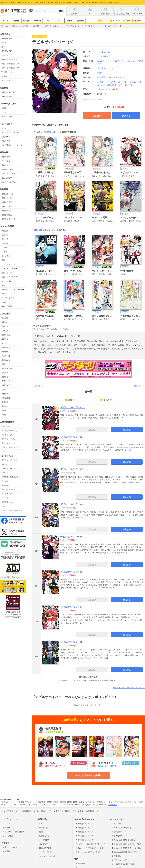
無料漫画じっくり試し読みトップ (35, 811)
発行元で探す (7, 178)
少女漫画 (5, 235)
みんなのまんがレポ (9, 182)
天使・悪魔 (106, 85)
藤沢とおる (6, 406)
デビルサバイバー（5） (73, 537)
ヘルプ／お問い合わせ (10, 133)
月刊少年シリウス (42, 230)
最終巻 (70, 400)
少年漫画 (5, 243)
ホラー (4, 294)
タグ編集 (64, 329)
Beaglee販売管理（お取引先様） (125, 852)
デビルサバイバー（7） (73, 607)
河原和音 (5, 352)
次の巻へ (138, 386)
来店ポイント (138, 21)
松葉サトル (125, 61)
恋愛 (3, 260)
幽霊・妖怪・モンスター (124, 85)
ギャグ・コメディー (9, 269)
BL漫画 (4, 252)
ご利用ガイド (7, 137)
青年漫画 (5, 239)
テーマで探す (7, 161)
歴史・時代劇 (7, 281)
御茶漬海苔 (6, 348)
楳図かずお (6, 339)
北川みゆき (6, 360)
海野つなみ (6, 335)
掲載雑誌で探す (8, 169)
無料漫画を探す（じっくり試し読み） (129, 688)
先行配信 (16, 21)
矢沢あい (5, 415)
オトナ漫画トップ (8, 81)
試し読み (97, 116)
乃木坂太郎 (6, 398)
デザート (5, 498)
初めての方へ (7, 141)
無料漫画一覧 (7, 198)
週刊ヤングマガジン (9, 439)
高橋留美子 (6, 394)
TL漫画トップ (7, 72)
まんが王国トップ (9, 811)
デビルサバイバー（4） (73, 504)
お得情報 (6, 851)
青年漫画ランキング (84, 836)
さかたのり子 (7, 369)
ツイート (140, 37)
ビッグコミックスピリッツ (12, 447)
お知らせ (5, 128)
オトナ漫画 (6, 256)
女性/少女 (27, 21)
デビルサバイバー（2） (73, 437)
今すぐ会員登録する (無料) (88, 775)
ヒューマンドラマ (8, 264)
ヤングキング (7, 494)
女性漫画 (5, 231)
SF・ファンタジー (9, 298)
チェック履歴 (7, 117)
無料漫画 (80, 21)
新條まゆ (5, 377)
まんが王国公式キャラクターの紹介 (127, 844)
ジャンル (103, 21)
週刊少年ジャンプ (8, 443)
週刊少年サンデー (8, 489)
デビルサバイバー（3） (73, 469)
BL (59, 21)
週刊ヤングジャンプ (9, 460)
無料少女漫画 (7, 206)
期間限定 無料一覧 (9, 219)
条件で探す (6, 157)
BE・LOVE (6, 426)
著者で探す (6, 165)
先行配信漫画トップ (9, 60)
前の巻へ (39, 386)
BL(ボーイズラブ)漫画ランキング (89, 848)
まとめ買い (107, 400)
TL (48, 21)
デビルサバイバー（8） (73, 642)
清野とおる (6, 381)
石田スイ (5, 327)
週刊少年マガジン (8, 456)
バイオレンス (103, 82)
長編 (134, 82)
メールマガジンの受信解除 (13, 832)
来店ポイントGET (8, 92)
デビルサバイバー (105, 52)
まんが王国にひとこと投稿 (12, 145)
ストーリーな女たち (9, 431)
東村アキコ (6, 402)
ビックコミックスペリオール (13, 510)
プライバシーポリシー (121, 860)
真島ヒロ (5, 411)
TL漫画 (4, 248)
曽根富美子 (6, 385)
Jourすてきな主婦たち (10, 477)
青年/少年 (37, 21)
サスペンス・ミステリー (11, 277)
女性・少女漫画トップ (10, 64)
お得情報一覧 (7, 96)
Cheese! (5, 464)
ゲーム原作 (52, 329)
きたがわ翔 (6, 356)
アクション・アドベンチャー (13, 290)
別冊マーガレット (8, 468)
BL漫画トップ (7, 76)
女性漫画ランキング (84, 828)
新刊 (126, 21)
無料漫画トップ (8, 39)
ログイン (5, 112)
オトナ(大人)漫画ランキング (88, 852)
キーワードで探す (8, 174)
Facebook (80, 864)
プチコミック (7, 435)
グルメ (4, 302)
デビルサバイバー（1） (73, 407)
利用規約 (116, 856)
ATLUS (105, 61)
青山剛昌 (5, 318)
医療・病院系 (7, 306)
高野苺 (4, 390)
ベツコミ (5, 473)
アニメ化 (127, 82)
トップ (5, 21)
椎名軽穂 (5, 373)
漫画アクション (8, 502)
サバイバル (39, 329)
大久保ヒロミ (7, 343)
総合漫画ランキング (84, 824)
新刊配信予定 (7, 51)
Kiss (3, 452)
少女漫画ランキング (84, 832)
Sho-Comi (5, 485)
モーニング (6, 481)
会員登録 (5, 108)
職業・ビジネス (8, 273)
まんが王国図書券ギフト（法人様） (127, 848)
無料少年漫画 (7, 215)
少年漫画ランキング (84, 840)
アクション (116, 82)
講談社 (100, 73)
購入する (126, 116)
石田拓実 (5, 331)
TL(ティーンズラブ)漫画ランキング (90, 844)
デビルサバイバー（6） (73, 572)
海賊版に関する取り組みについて (13, 577)
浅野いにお (6, 322)
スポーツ (5, 285)
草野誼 (4, 364)
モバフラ (5, 506)
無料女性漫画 (7, 202)
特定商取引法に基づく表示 (123, 864)
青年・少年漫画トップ (10, 68)
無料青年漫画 (7, 211)
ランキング (115, 21)
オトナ (70, 21)
